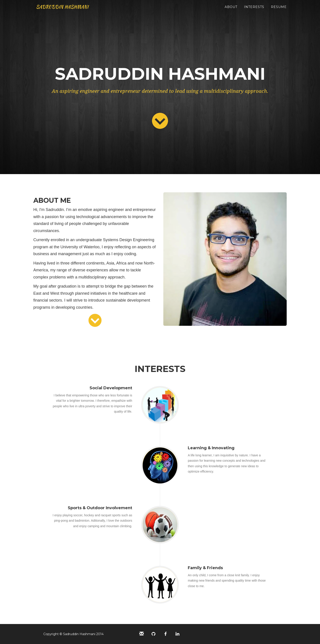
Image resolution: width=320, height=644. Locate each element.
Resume (279, 11)
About (231, 11)
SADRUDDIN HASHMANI (69, 11)
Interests (254, 11)
